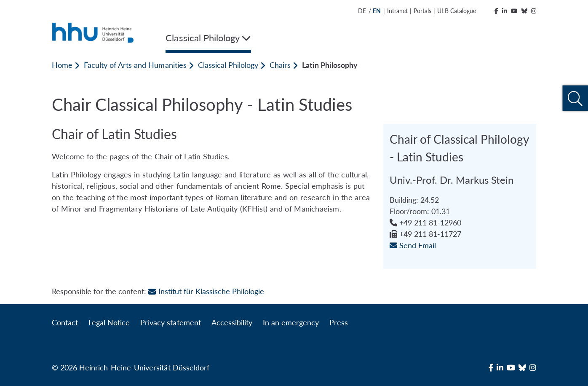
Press (339, 322)
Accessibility (232, 322)
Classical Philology (228, 65)
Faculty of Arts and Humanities (135, 65)
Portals (422, 11)
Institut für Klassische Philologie (206, 291)
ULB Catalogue (456, 11)
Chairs (280, 65)
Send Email (413, 245)
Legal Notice (109, 322)
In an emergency (291, 322)
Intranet (397, 11)
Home (62, 65)
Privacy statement (170, 322)
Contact (65, 322)
